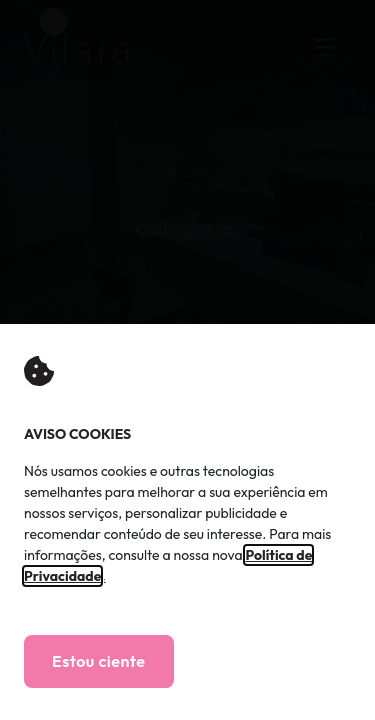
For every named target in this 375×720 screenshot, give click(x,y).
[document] (187, 360)
